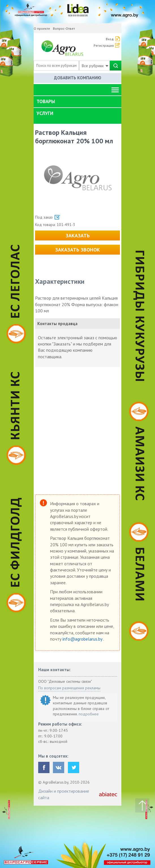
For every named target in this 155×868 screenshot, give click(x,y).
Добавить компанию (78, 78)
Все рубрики (95, 66)
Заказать (78, 235)
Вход (110, 39)
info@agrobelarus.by (83, 639)
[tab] (77, 102)
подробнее (89, 714)
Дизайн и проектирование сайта (64, 794)
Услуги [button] (45, 113)
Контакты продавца (57, 324)
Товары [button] (46, 101)
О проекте (42, 28)
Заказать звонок (77, 250)
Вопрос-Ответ (64, 28)
